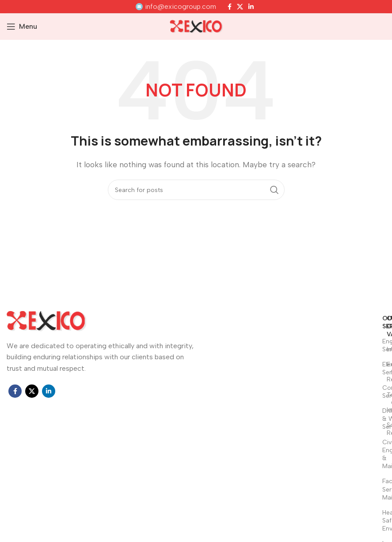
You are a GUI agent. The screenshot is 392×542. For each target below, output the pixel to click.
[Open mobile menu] (22, 27)
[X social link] (240, 7)
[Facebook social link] (230, 7)
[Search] (196, 190)
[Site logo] (196, 26)
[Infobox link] (176, 7)
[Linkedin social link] (251, 7)
